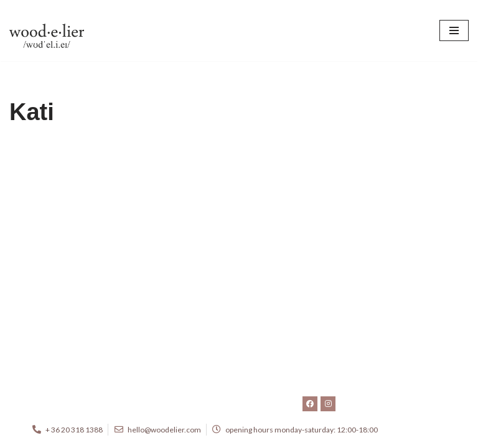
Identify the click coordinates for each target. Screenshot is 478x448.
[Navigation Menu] (454, 30)
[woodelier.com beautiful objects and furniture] (47, 30)
